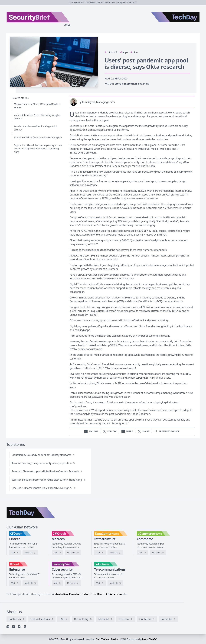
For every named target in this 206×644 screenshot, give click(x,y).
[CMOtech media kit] (73, 553)
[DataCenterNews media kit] (115, 553)
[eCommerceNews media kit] (158, 553)
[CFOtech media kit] (30, 553)
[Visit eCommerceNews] (142, 553)
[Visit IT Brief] (15, 583)
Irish (93, 594)
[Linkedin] (8, 627)
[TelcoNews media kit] (115, 583)
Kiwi (100, 594)
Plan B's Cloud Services (108, 639)
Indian (85, 594)
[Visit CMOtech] (57, 553)
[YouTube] (19, 627)
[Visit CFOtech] (15, 553)
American (116, 594)
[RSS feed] (25, 627)
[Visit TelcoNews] (100, 583)
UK (105, 594)
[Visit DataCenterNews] (100, 553)
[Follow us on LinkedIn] (91, 431)
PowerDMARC (149, 639)
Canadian (75, 594)
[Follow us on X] (110, 431)
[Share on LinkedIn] (127, 431)
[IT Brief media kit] (30, 583)
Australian (62, 594)
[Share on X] (143, 431)
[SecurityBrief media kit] (73, 583)
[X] (13, 627)
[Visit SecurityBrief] (57, 583)
